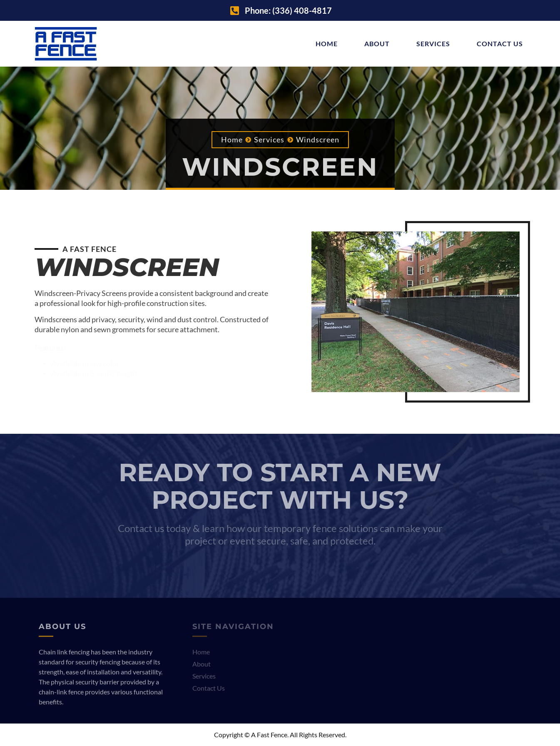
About (377, 44)
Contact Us (500, 44)
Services (433, 44)
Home (327, 44)
